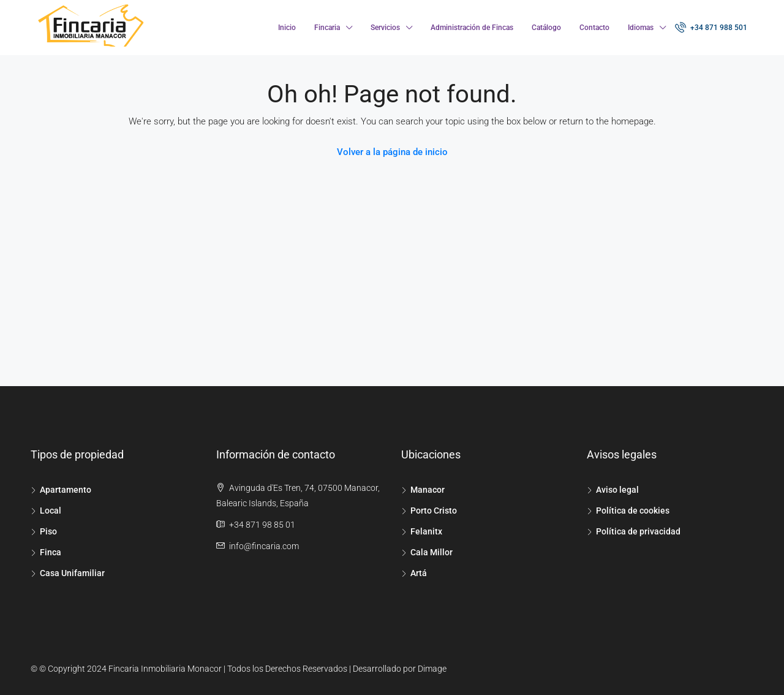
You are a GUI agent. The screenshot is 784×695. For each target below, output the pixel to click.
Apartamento (66, 490)
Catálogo (546, 28)
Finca (51, 552)
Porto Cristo (434, 511)
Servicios (385, 28)
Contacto (594, 28)
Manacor (428, 490)
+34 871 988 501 (711, 27)
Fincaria (327, 28)
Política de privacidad (638, 531)
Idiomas (641, 28)
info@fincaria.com (264, 546)
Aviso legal (617, 490)
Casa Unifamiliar (72, 573)
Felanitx (426, 531)
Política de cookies (633, 511)
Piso (48, 531)
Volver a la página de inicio (392, 152)
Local (51, 511)
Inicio (287, 28)
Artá (419, 573)
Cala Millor (432, 552)
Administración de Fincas (472, 28)
